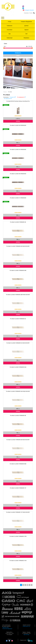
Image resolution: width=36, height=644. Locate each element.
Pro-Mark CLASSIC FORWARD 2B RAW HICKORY (18, 246)
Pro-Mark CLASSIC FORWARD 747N (18, 561)
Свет (26, 34)
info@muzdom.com (26, 626)
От (5, 46)
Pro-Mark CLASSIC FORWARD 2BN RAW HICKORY (18, 295)
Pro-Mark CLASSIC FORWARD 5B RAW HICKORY (18, 440)
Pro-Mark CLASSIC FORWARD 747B (18, 536)
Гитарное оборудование (26, 22)
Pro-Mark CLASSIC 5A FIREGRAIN (18, 150)
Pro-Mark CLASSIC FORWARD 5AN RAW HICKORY (18, 391)
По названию (20, 97)
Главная (5, 92)
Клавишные (10, 26)
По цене (11, 97)
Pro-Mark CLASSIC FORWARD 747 (18, 488)
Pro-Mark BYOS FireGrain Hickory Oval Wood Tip (18, 101)
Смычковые (10, 30)
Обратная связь (6, 627)
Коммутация (10, 38)
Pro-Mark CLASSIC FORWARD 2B (18, 222)
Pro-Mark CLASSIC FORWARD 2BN (18, 270)
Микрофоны (26, 38)
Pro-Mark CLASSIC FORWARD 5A (18, 319)
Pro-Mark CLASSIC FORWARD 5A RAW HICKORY (18, 343)
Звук (10, 34)
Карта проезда (26, 635)
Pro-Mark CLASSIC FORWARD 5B (18, 415)
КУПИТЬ (18, 121)
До (27, 46)
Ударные (26, 30)
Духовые (26, 26)
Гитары (10, 22)
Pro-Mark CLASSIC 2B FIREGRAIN (18, 125)
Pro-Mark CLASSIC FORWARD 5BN (18, 464)
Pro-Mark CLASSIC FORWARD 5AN (18, 367)
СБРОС (18, 56)
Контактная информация (7, 629)
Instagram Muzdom (28, 10)
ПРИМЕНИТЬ (18, 53)
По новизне (6, 99)
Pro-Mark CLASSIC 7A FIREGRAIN (18, 198)
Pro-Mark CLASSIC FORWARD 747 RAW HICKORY (18, 512)
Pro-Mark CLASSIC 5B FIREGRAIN (18, 174)
